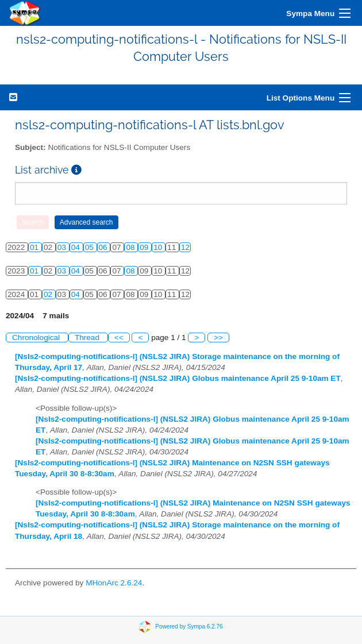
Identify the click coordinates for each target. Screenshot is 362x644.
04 (77, 247)
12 (185, 247)
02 (49, 294)
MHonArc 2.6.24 (114, 583)
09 (145, 247)
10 (159, 247)
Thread (88, 338)
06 (104, 247)
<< (119, 338)
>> (218, 338)
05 (90, 247)
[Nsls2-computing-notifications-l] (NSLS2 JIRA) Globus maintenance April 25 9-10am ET (178, 378)
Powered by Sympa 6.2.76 (189, 626)
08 (131, 247)
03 (63, 247)
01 (35, 247)
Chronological (37, 338)
